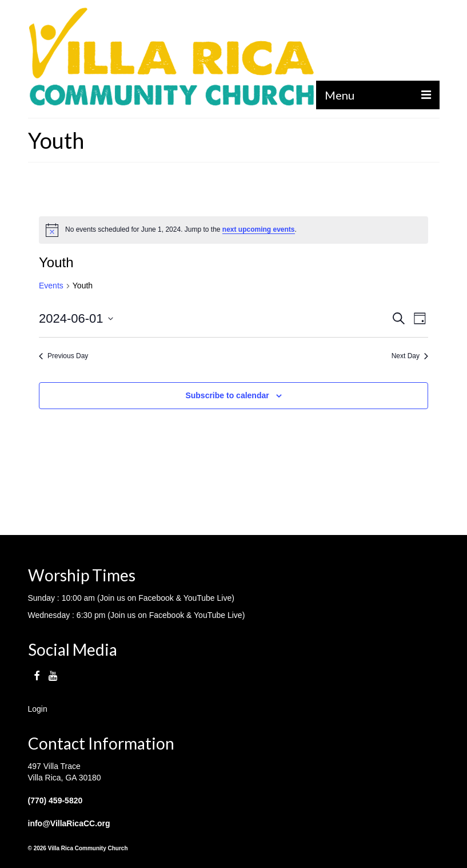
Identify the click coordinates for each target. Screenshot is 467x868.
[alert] (233, 230)
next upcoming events (259, 229)
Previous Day (63, 356)
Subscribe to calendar (227, 395)
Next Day (410, 356)
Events (51, 286)
